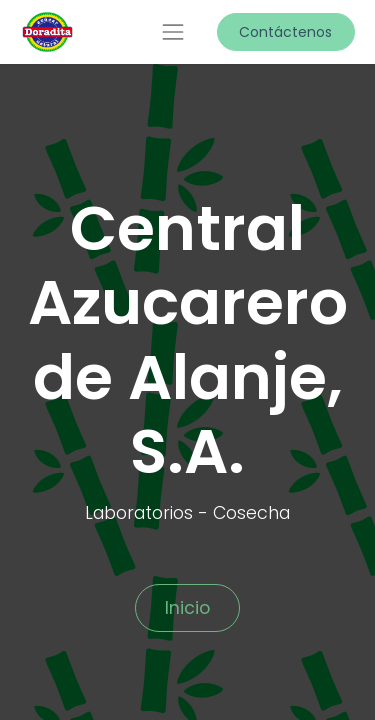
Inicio (187, 608)
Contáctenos (285, 32)
